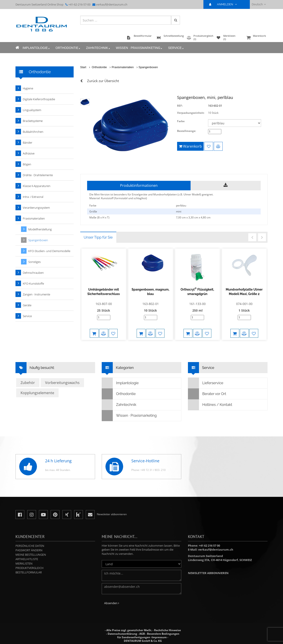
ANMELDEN (225, 4)
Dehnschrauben (33, 273)
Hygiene (28, 88)
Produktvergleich (30, 568)
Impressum (159, 637)
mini (179, 211)
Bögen (27, 164)
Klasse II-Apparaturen (37, 186)
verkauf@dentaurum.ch (112, 4)
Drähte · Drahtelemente (38, 175)
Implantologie (36, 48)
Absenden (112, 603)
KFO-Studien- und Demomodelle (49, 251)
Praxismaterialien (123, 67)
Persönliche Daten (30, 546)
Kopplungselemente (37, 393)
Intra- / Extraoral (33, 197)
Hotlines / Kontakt (210, 405)
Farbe (181, 121)
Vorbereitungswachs (62, 383)
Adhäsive (29, 153)
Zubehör (28, 383)
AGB (142, 634)
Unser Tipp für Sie (98, 237)
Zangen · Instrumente (36, 294)
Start (83, 67)
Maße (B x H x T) (99, 217)
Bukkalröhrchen (33, 132)
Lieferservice (206, 383)
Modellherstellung (40, 229)
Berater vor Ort (207, 394)
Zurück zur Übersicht (103, 81)
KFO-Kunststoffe (33, 283)
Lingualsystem (32, 110)
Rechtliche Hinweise (167, 630)
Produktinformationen (139, 185)
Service (176, 48)
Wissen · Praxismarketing (139, 48)
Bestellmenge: (186, 131)
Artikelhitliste (27, 559)
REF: (180, 106)
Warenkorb (256, 38)
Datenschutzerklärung (122, 634)
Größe (93, 211)
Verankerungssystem (36, 208)
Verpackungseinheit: (191, 113)
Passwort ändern (29, 550)
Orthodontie (68, 48)
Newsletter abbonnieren (208, 573)
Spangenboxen (148, 67)
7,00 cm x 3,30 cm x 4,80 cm (193, 217)
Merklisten (24, 563)
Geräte (27, 305)
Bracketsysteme (33, 121)
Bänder (28, 143)
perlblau (181, 205)
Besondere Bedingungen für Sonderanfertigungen (148, 635)
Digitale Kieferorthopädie (39, 99)
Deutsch (259, 4)
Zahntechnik (98, 48)
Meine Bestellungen (31, 555)
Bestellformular (29, 572)
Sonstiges (34, 262)
